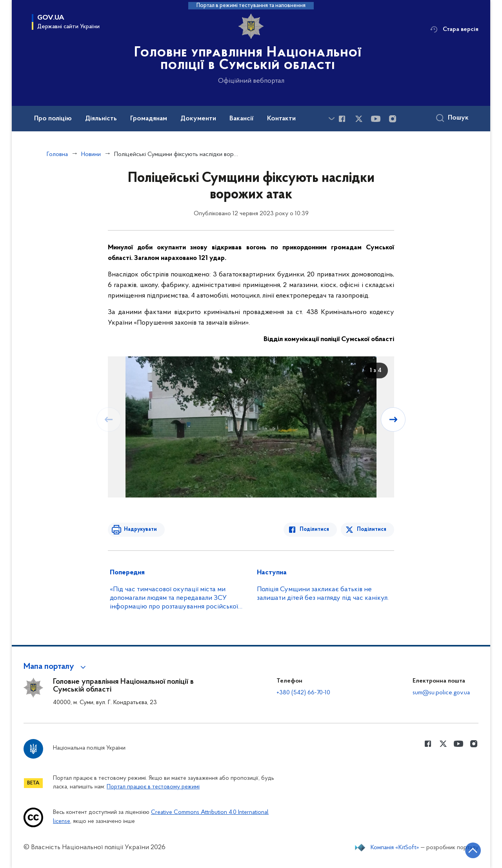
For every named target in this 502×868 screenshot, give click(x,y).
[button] (56, 667)
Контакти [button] (281, 119)
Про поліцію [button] (53, 119)
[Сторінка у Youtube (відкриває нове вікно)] (376, 119)
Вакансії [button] (242, 119)
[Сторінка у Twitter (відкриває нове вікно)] (359, 119)
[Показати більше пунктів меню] (331, 119)
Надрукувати (140, 529)
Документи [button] (198, 119)
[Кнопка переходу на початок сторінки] (473, 850)
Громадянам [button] (149, 119)
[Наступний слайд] (393, 419)
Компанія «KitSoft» (395, 848)
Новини (91, 154)
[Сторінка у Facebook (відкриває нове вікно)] (342, 119)
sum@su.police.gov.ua (441, 693)
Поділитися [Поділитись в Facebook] (315, 529)
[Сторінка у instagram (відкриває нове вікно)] (393, 119)
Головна (57, 154)
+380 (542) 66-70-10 (303, 693)
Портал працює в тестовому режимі (153, 787)
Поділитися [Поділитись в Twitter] (372, 529)
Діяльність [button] (101, 119)
